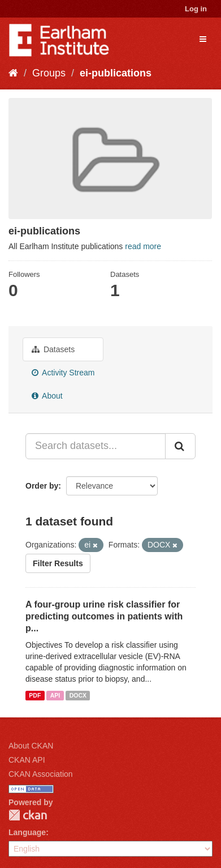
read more (143, 246)
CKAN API (27, 760)
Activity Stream (63, 373)
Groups (49, 73)
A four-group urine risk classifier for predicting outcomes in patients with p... (104, 616)
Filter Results (58, 563)
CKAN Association (41, 774)
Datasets (53, 349)
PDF (35, 695)
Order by (42, 486)
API (55, 695)
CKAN (28, 815)
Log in (196, 9)
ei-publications (116, 73)
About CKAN (31, 746)
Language (27, 832)
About (47, 396)
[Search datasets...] (96, 446)
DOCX (78, 695)
